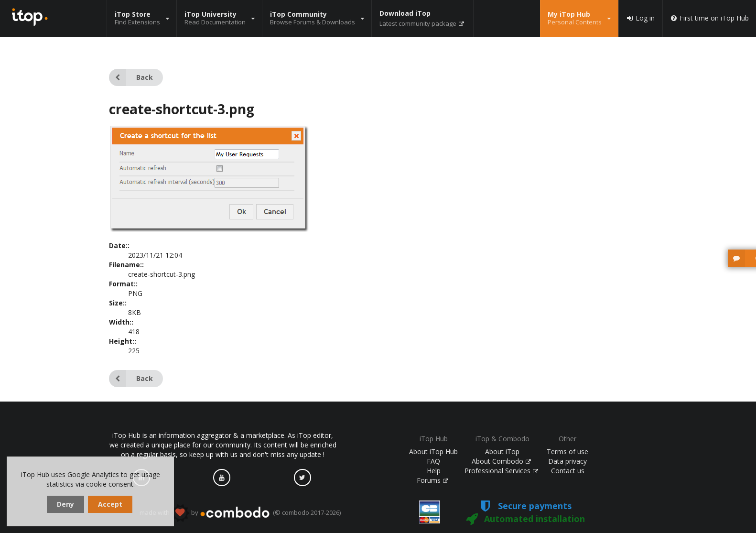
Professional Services (501, 471)
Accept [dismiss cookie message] (110, 504)
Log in (640, 18)
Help (434, 471)
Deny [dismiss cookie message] (65, 504)
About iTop (502, 451)
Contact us (568, 471)
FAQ (433, 461)
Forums (432, 480)
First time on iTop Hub (709, 18)
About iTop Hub (433, 451)
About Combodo (501, 461)
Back (131, 77)
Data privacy (567, 461)
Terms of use (567, 451)
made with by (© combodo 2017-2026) (240, 513)
